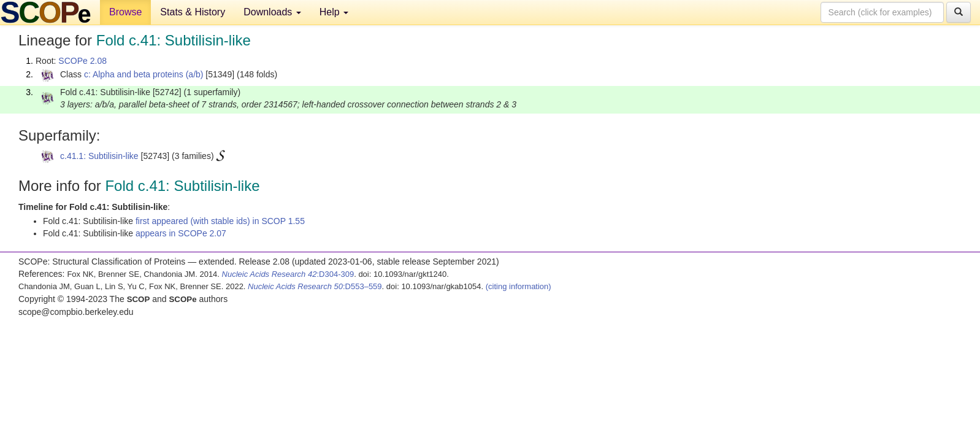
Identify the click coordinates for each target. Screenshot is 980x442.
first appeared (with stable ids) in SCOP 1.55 (220, 221)
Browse (125, 12)
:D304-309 (288, 274)
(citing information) (519, 286)
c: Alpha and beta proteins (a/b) (144, 74)
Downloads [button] (272, 12)
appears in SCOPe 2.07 (181, 233)
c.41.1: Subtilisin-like (99, 156)
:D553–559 (315, 286)
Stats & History (193, 12)
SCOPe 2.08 (82, 61)
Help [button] (334, 12)
